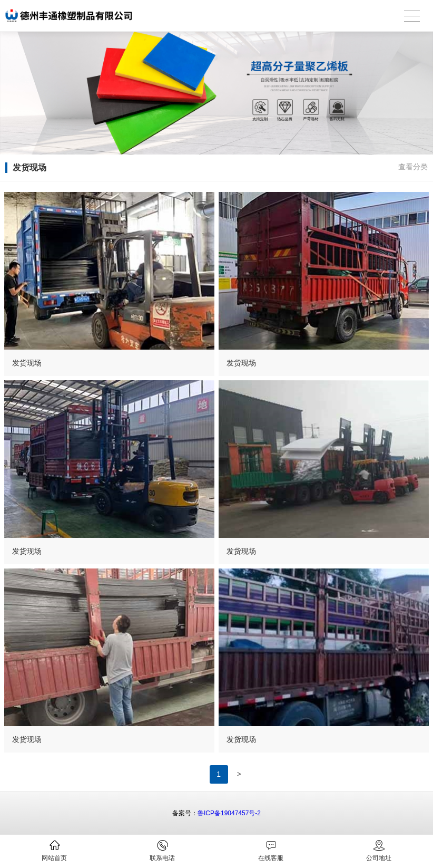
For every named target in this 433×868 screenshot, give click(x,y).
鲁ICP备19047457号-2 (229, 813)
